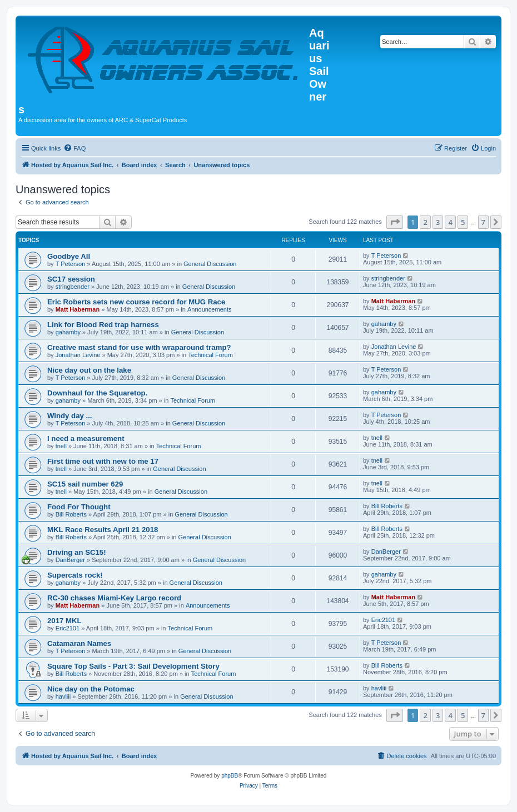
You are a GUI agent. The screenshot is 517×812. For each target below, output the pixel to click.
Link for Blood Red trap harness (103, 325)
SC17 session (71, 279)
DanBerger (70, 560)
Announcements (210, 309)
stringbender (73, 287)
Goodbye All (69, 256)
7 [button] (483, 222)
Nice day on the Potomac (91, 689)
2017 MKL (64, 621)
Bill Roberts (71, 514)
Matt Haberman (78, 309)
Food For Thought (79, 507)
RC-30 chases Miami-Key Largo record (114, 598)
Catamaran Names (79, 643)
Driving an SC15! (77, 552)
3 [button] (438, 222)
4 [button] (450, 222)
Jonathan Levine (78, 355)
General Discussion (210, 264)
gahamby (68, 332)
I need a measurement (86, 438)
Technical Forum (210, 355)
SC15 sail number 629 (85, 484)
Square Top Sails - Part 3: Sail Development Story (133, 666)
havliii (63, 696)
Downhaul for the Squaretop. (97, 393)
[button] (395, 222)
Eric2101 (68, 628)
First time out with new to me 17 (103, 461)
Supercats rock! (75, 575)
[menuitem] (74, 148)
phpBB (230, 776)
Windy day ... (69, 416)
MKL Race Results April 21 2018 (103, 530)
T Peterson (71, 264)
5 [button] (463, 222)
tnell (61, 446)
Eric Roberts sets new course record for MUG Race (136, 302)
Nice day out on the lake (89, 370)
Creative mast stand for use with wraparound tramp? (139, 347)
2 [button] (425, 222)
